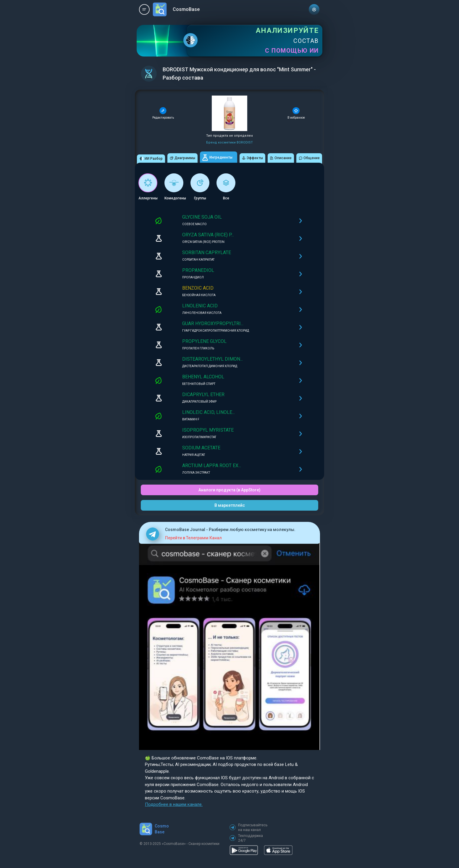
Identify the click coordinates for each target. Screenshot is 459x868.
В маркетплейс (230, 505)
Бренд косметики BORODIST (229, 142)
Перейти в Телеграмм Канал (193, 538)
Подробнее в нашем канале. (174, 804)
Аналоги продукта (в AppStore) (229, 490)
